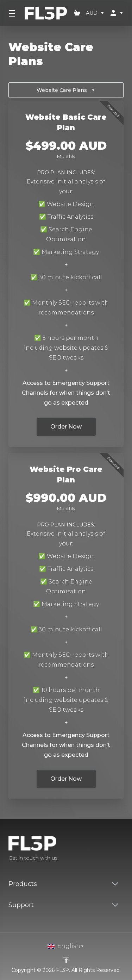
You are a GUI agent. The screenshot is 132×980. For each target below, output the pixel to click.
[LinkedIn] (124, 849)
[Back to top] (66, 960)
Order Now (66, 427)
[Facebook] (101, 849)
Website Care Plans (66, 90)
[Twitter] (112, 849)
